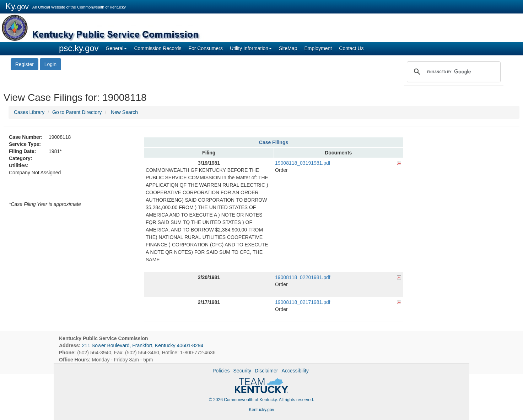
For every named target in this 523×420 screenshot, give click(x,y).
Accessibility (295, 371)
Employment (318, 48)
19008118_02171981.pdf (303, 302)
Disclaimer (266, 371)
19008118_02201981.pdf (303, 277)
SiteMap (288, 48)
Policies (221, 371)
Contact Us (351, 48)
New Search (124, 112)
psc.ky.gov (79, 48)
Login (50, 64)
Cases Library (29, 112)
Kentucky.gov (261, 410)
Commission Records (158, 48)
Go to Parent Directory (77, 112)
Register (25, 64)
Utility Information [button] (251, 48)
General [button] (117, 48)
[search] (453, 72)
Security (242, 371)
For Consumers (205, 48)
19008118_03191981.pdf (303, 163)
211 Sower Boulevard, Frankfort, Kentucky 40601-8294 (143, 345)
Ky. (17, 6)
